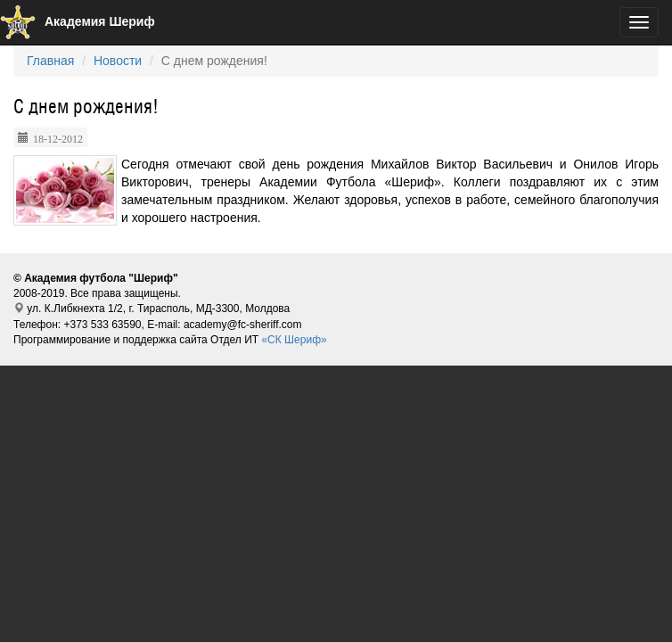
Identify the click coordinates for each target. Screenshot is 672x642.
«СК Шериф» (294, 340)
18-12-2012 (58, 137)
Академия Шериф (78, 21)
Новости (118, 61)
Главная (50, 61)
